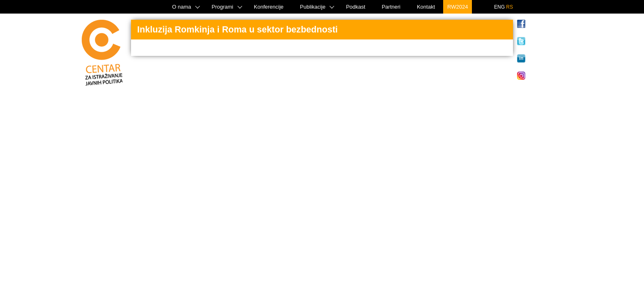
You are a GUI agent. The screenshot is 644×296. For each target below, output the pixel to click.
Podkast (355, 7)
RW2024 (458, 7)
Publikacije (313, 7)
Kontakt (426, 7)
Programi (222, 7)
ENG (499, 7)
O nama (182, 7)
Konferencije (269, 7)
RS (509, 7)
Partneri (391, 7)
